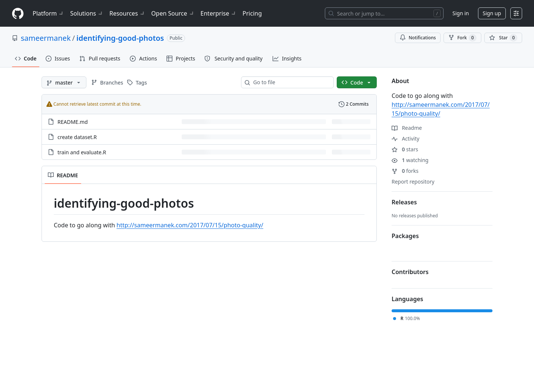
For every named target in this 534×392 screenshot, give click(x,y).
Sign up (492, 13)
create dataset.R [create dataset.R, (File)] (77, 137)
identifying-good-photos (120, 38)
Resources (127, 13)
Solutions (87, 13)
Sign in (461, 13)
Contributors (410, 272)
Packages (405, 236)
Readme (407, 128)
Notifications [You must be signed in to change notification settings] (418, 38)
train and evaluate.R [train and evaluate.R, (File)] (82, 152)
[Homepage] (18, 14)
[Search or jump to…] (384, 13)
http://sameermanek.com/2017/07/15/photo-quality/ (190, 225)
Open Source (173, 13)
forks (405, 171)
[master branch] (64, 82)
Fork (462, 38)
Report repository (413, 182)
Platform (48, 13)
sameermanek (46, 38)
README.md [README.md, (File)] (73, 122)
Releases (404, 202)
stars (405, 149)
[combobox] (290, 82)
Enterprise (219, 13)
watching (410, 160)
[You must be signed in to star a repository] (503, 38)
